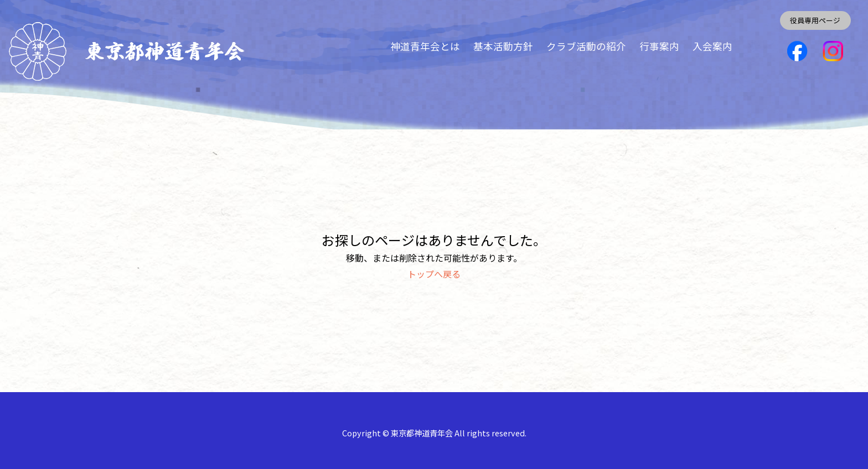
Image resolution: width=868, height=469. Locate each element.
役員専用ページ (815, 20)
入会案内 (712, 46)
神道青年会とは (425, 46)
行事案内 (659, 46)
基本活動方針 (503, 46)
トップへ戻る (434, 274)
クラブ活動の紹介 (586, 46)
